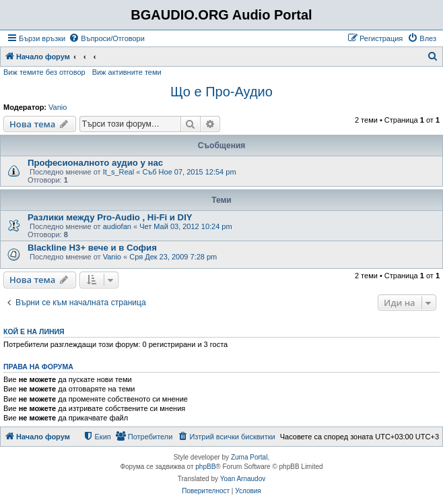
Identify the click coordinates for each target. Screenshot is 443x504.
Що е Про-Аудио (221, 92)
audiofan (117, 226)
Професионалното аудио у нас (95, 163)
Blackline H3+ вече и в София (92, 248)
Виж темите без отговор (44, 72)
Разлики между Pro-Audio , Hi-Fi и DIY (110, 217)
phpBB (205, 467)
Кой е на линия (34, 332)
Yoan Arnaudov (243, 479)
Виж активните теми (127, 72)
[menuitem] (107, 38)
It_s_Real (118, 172)
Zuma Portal (249, 457)
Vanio (58, 107)
